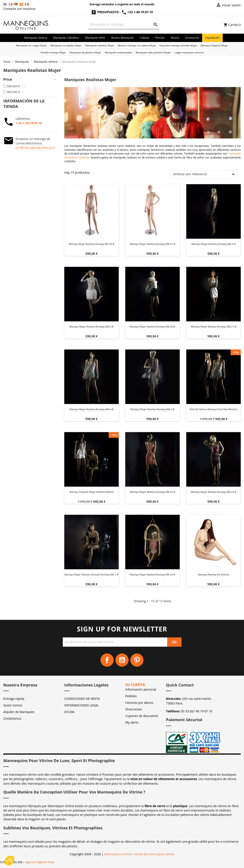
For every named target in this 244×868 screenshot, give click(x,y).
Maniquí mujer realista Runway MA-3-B (152, 409)
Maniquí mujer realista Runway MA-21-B (213, 327)
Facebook (107, 660)
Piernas (160, 38)
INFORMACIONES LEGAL (82, 705)
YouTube (122, 660)
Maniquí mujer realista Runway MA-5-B (213, 244)
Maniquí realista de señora (214, 574)
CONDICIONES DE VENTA (82, 699)
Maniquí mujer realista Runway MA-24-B (152, 574)
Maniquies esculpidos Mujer (66, 45)
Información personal (141, 689)
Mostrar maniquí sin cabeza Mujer (137, 45)
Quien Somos (13, 705)
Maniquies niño (95, 38)
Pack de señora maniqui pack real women (214, 409)
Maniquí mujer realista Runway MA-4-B (92, 409)
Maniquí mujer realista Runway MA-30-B (91, 244)
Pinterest (137, 660)
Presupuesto (105, 12)
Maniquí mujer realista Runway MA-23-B (213, 492)
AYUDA (69, 712)
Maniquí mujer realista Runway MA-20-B (152, 327)
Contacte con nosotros (19, 9)
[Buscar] (124, 24)
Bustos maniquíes (122, 38)
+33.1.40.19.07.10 (137, 12)
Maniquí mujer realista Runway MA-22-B (152, 492)
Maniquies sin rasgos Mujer (31, 45)
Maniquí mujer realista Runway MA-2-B (92, 327)
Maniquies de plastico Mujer (85, 52)
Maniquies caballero (66, 38)
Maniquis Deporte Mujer (214, 45)
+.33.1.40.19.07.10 (29, 123)
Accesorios (192, 38)
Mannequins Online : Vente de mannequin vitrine (139, 854)
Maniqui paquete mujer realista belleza (91, 492)
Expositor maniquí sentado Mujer (178, 45)
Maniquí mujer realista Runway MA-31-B (152, 244)
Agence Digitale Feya (40, 862)
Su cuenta (135, 685)
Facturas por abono (139, 703)
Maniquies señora (36, 38)
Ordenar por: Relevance (190, 174)
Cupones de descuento (142, 716)
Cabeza (145, 38)
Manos (175, 38)
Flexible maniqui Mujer (53, 52)
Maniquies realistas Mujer (100, 45)
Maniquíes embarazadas (118, 52)
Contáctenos (12, 718)
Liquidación (213, 38)
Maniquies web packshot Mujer (153, 52)
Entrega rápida (14, 699)
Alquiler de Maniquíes (19, 712)
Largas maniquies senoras (189, 52)
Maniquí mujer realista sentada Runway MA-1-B (91, 574)
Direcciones (134, 709)
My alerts (132, 722)
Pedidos (131, 696)
